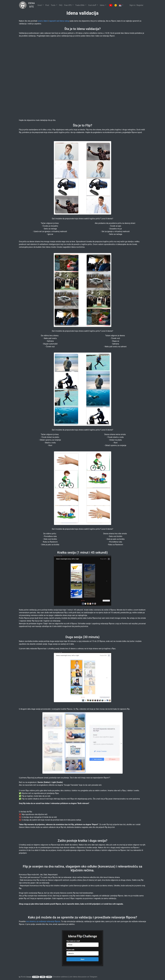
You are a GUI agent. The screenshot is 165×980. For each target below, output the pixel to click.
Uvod (40, 5)
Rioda (23, 977)
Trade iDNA (80, 5)
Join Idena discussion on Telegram (83, 977)
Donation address (60, 977)
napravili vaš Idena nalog (59, 21)
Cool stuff (92, 5)
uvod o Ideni (43, 21)
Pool (47, 5)
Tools (53, 5)
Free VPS (68, 5)
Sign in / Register (136, 5)
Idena (102, 5)
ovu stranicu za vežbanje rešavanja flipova (43, 921)
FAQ (61, 5)
